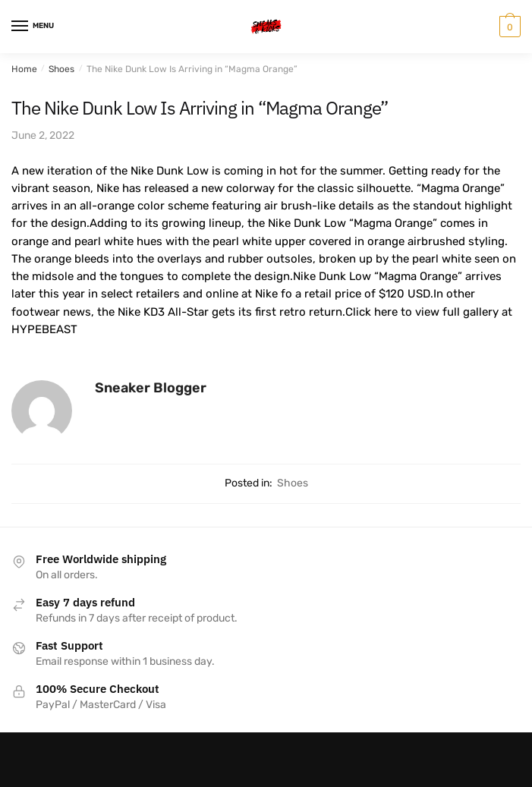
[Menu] (34, 27)
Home (24, 69)
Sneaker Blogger (151, 388)
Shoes (61, 69)
